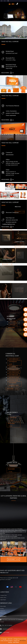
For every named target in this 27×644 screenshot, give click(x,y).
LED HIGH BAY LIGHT (13, 363)
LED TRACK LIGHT (14, 377)
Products (2, 609)
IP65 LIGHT (13, 322)
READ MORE (8, 73)
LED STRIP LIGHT (14, 375)
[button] (13, 20)
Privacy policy (3, 613)
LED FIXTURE (13, 367)
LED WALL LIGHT (14, 380)
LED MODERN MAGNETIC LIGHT (14, 384)
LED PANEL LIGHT (14, 369)
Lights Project (3, 600)
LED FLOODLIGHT (14, 359)
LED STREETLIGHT (14, 372)
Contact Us (3, 611)
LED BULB (13, 466)
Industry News (3, 598)
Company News (4, 595)
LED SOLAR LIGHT (13, 419)
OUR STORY (3, 606)
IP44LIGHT (13, 324)
